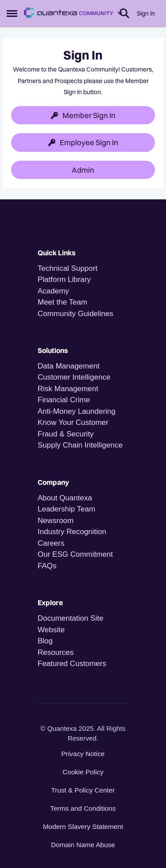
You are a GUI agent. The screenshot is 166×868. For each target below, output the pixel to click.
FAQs (47, 566)
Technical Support (68, 268)
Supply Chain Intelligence (80, 445)
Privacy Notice (83, 754)
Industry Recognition (72, 532)
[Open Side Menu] (12, 13)
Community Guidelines (75, 314)
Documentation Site (70, 618)
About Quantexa (65, 498)
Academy (54, 291)
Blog (45, 641)
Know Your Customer (73, 422)
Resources (56, 652)
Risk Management (68, 389)
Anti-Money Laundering (77, 411)
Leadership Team (66, 509)
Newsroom (56, 521)
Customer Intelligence (74, 377)
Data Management (69, 366)
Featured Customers (72, 664)
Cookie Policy (83, 772)
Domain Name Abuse (83, 845)
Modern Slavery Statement (83, 826)
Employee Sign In (83, 142)
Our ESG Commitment (75, 554)
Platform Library (64, 279)
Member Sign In (83, 115)
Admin (83, 170)
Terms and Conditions (83, 808)
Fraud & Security (66, 434)
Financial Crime (64, 400)
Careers (51, 543)
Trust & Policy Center (83, 790)
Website (51, 630)
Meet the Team (62, 302)
